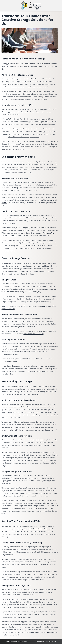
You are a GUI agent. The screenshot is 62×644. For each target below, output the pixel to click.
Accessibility (40, 642)
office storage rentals (9, 361)
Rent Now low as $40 (37, 5)
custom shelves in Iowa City (33, 334)
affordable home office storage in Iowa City (24, 137)
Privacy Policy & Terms (50, 642)
